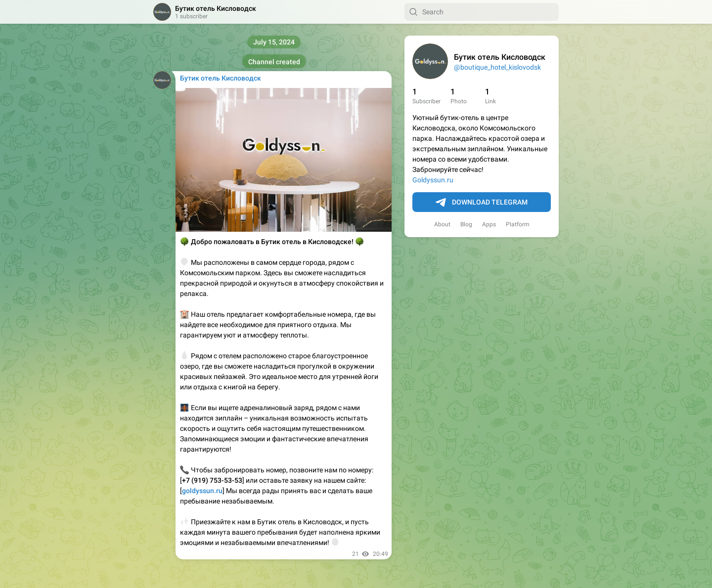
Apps (489, 224)
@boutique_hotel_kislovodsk (497, 67)
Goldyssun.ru (433, 180)
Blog (466, 224)
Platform (518, 224)
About (442, 224)
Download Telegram (482, 203)
